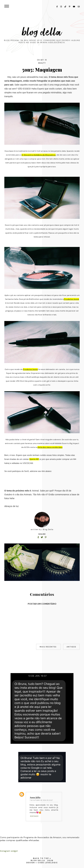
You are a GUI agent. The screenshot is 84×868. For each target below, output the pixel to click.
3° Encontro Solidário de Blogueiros (39, 155)
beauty (42, 63)
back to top (42, 858)
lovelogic (51, 863)
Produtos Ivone (71, 299)
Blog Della (42, 32)
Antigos (71, 647)
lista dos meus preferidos (50, 447)
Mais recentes (48, 647)
